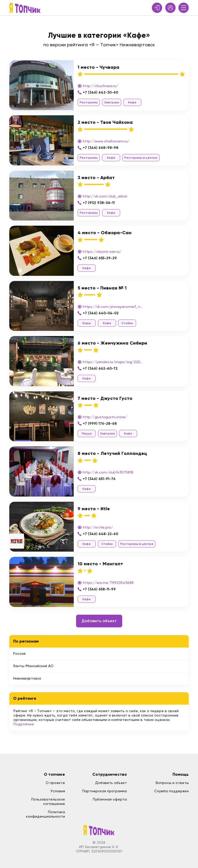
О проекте (55, 783)
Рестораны (89, 102)
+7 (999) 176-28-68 (100, 424)
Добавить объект (99, 621)
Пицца (87, 433)
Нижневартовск (27, 678)
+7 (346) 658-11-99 (99, 589)
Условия (58, 791)
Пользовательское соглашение (48, 801)
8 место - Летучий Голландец (112, 453)
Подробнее (24, 724)
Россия (19, 653)
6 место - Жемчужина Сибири (112, 343)
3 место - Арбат (96, 178)
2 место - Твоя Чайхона (105, 122)
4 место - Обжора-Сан (105, 233)
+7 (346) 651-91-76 (99, 479)
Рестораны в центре (141, 158)
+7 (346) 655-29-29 (100, 258)
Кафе (132, 102)
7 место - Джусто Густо (105, 398)
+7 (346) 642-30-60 (100, 92)
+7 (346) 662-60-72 (100, 368)
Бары (87, 323)
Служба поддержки (171, 791)
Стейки (127, 323)
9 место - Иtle (94, 509)
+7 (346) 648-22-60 (100, 534)
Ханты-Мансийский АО (33, 666)
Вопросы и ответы (172, 783)
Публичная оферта (110, 799)
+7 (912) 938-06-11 (99, 203)
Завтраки (112, 102)
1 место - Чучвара (98, 67)
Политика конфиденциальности (46, 814)
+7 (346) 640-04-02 (101, 313)
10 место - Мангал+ (100, 564)
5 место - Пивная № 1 (102, 288)
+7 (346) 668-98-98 (101, 148)
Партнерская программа (105, 791)
